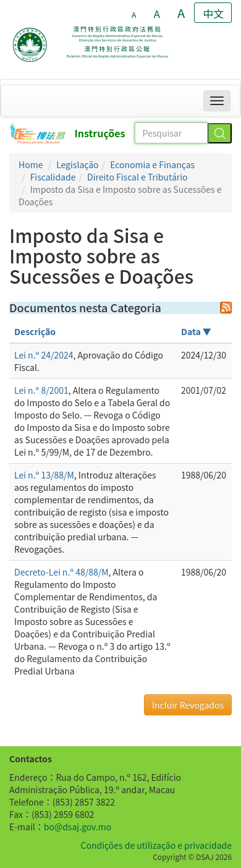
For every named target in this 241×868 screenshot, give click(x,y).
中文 (213, 14)
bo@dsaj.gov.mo (78, 827)
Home (31, 164)
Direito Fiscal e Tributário (137, 177)
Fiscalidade (53, 177)
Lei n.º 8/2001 (41, 390)
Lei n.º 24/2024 (44, 355)
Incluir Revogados (188, 705)
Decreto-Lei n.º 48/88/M (61, 572)
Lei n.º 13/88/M (44, 475)
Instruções (100, 133)
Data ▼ (196, 331)
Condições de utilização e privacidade (156, 845)
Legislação (77, 164)
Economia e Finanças (152, 164)
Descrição (35, 331)
